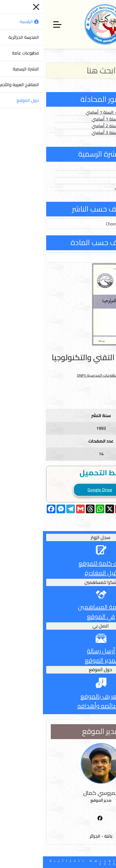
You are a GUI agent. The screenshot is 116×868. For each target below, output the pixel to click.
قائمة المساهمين (58, 607)
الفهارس (94, 181)
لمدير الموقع (58, 660)
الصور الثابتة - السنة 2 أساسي (75, 126)
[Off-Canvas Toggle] (14, 24)
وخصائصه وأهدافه (58, 706)
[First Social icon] (57, 818)
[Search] (58, 71)
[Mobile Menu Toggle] (109, 24)
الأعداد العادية (89, 167)
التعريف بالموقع (58, 696)
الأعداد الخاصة (89, 174)
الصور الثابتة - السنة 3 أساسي (75, 132)
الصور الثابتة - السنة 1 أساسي (75, 119)
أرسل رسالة (58, 651)
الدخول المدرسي (87, 187)
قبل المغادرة (58, 573)
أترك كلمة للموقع (58, 563)
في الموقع (58, 616)
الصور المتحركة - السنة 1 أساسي (72, 112)
